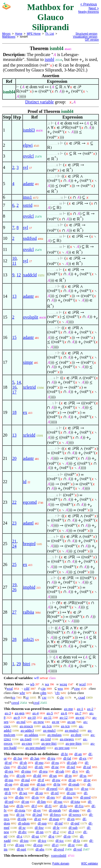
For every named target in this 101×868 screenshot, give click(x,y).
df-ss (83, 776)
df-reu (43, 771)
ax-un (71, 722)
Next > (94, 8)
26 (14, 590)
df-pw (56, 780)
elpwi (28, 145)
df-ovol (59, 849)
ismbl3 (29, 130)
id (25, 482)
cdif (27, 688)
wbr (22, 693)
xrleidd (29, 435)
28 (14, 639)
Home (19, 34)
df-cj (55, 845)
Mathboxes (9, 37)
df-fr (8, 793)
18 (14, 412)
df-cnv (71, 793)
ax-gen (20, 713)
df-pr (87, 780)
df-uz (35, 836)
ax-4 (35, 713)
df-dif (37, 776)
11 (14, 263)
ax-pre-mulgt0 (36, 748)
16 (14, 387)
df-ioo (24, 841)
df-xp (39, 793)
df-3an (35, 758)
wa (47, 684)
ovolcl (29, 156)
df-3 (71, 832)
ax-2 (90, 709)
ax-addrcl (27, 730)
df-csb (21, 776)
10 (14, 258)
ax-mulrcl (72, 730)
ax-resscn (26, 726)
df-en (71, 819)
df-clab (72, 763)
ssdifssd (30, 238)
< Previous (89, 4)
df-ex (83, 758)
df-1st (20, 815)
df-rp (67, 836)
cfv (58, 693)
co (13, 697)
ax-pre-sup (62, 748)
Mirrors (6, 34)
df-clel (22, 767)
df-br (57, 784)
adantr (29, 184)
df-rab (60, 771)
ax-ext (80, 717)
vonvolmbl (58, 855)
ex (25, 412)
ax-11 (48, 717)
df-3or (18, 758)
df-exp (38, 845)
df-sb (23, 763)
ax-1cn (47, 726)
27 (14, 612)
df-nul (26, 780)
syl (26, 167)
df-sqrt (21, 849)
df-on (25, 802)
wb (32, 684)
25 (14, 564)
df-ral (87, 767)
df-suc (58, 802)
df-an (78, 754)
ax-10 (32, 717)
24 (14, 546)
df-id (35, 789)
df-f (34, 806)
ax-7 (78, 713)
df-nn (40, 832)
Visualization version (85, 37)
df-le (56, 828)
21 (14, 541)
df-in (68, 776)
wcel (83, 684)
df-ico (42, 841)
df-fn (20, 806)
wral (10, 688)
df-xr (22, 828)
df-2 (56, 832)
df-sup (42, 823)
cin (43, 688)
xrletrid (29, 387)
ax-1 (80, 709)
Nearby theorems (88, 12)
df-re (71, 845)
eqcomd (30, 502)
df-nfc (39, 767)
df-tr (20, 789)
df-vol (78, 849)
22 (14, 502)
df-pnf (75, 823)
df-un (53, 776)
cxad (82, 697)
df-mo (39, 763)
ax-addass (31, 735)
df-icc (60, 841)
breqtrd (29, 544)
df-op (8, 784)
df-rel (55, 793)
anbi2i (29, 639)
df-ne (55, 767)
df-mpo (74, 810)
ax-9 (17, 717)
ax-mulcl (49, 730)
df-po (69, 789)
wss (60, 688)
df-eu (55, 763)
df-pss (9, 780)
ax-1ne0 (26, 739)
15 (14, 337)
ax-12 (64, 717)
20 (14, 458)
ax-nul (21, 722)
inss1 (28, 197)
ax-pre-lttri (49, 743)
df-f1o (79, 806)
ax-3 (8, 713)
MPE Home (34, 34)
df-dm (19, 797)
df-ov (37, 810)
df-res (51, 797)
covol (15, 702)
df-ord (9, 802)
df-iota (75, 802)
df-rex (9, 771)
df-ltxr (39, 828)
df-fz (76, 841)
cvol (36, 702)
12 (19, 275)
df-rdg (22, 819)
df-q (51, 836)
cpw (77, 688)
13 (14, 296)
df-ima (67, 797)
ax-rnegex (67, 739)
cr (27, 697)
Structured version (86, 34)
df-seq (20, 845)
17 (14, 392)
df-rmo (26, 771)
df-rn (35, 797)
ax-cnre (27, 743)
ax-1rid (46, 739)
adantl (28, 523)
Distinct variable (40, 102)
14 (19, 382)
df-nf (8, 763)
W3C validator (90, 864)
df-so (85, 789)
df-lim (41, 802)
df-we (23, 793)
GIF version (92, 40)
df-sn (72, 780)
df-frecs (55, 815)
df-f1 (48, 806)
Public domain (61, 864)
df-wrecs (75, 815)
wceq (63, 684)
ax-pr (56, 722)
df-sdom (24, 823)
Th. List (50, 34)
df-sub (73, 828)
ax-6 (64, 713)
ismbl (50, 59)
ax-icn (65, 726)
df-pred (85, 797)
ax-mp (69, 709)
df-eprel (52, 789)
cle (62, 697)
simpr (28, 362)
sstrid (28, 205)
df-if (41, 780)
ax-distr (76, 735)
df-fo (63, 806)
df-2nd (37, 815)
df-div (22, 832)
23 (14, 523)
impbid (29, 587)
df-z (20, 836)
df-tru (51, 758)
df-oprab (55, 810)
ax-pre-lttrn (73, 743)
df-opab (74, 784)
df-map (54, 819)
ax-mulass (55, 735)
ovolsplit (31, 317)
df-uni (25, 784)
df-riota (20, 810)
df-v (75, 771)
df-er (38, 819)
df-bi (64, 754)
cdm (43, 693)
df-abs (40, 849)
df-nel (71, 767)
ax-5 (50, 713)
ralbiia (29, 612)
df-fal (67, 758)
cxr (44, 697)
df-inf (59, 823)
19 (14, 585)
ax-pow (39, 722)
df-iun (41, 784)
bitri (27, 664)
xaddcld (30, 275)
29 (19, 664)
